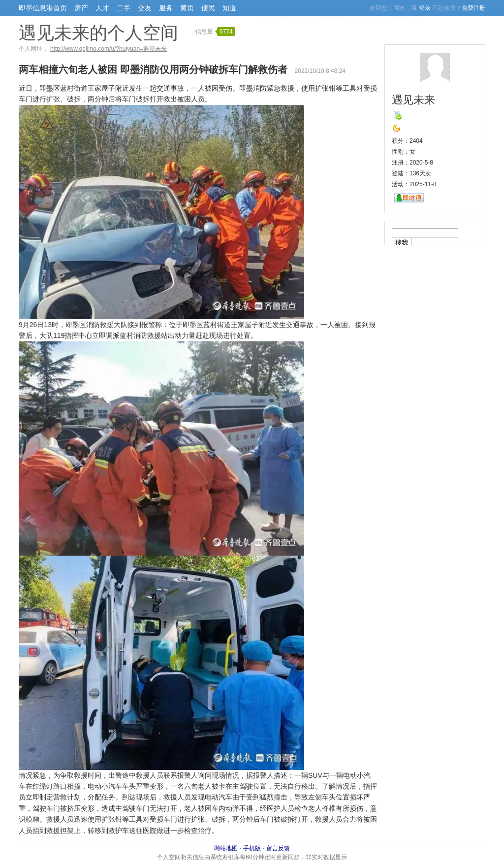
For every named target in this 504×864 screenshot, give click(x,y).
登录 (425, 8)
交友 (145, 8)
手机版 (252, 848)
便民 (208, 8)
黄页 (187, 8)
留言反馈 (278, 848)
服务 (166, 8)
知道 (229, 8)
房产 (81, 8)
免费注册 (473, 8)
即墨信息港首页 (43, 8)
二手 (124, 8)
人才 (102, 8)
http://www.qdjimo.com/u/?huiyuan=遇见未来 (109, 49)
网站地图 (226, 848)
